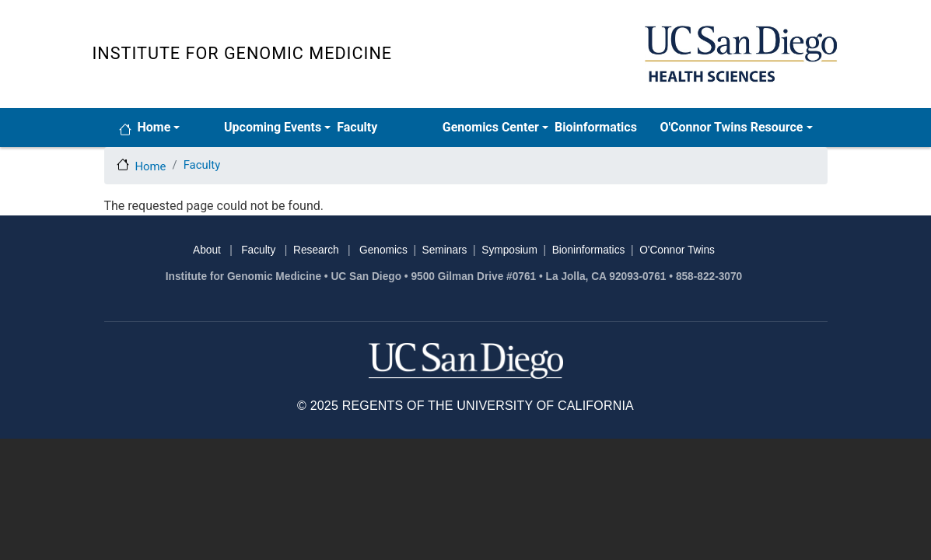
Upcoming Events (273, 127)
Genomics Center (491, 127)
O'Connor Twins (677, 250)
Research (316, 250)
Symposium (509, 250)
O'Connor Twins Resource (731, 127)
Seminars (445, 250)
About (207, 250)
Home (154, 127)
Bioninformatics (589, 250)
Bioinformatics (596, 127)
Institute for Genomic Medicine (243, 53)
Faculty (357, 127)
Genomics (383, 250)
